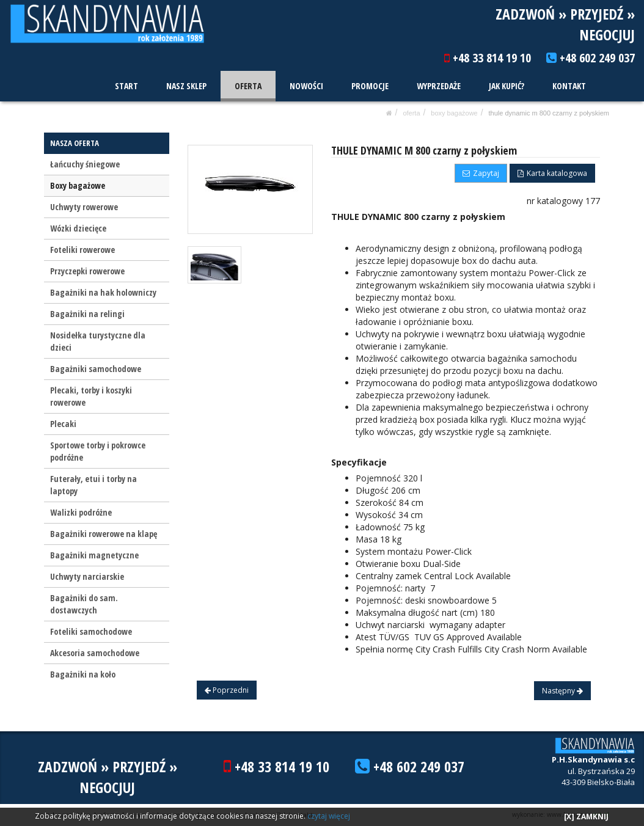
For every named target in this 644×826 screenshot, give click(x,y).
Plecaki (63, 424)
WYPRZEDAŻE (439, 86)
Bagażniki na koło (83, 674)
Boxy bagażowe (454, 113)
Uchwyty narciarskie (87, 576)
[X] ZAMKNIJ (586, 817)
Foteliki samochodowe (91, 631)
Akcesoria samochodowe (95, 653)
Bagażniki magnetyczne (94, 555)
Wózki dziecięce (78, 228)
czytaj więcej (329, 816)
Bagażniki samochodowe (96, 369)
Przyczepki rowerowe (87, 271)
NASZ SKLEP (188, 86)
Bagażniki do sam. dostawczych (84, 604)
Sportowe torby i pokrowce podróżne (98, 451)
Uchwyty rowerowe (84, 207)
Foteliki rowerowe (82, 250)
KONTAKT (569, 86)
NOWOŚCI (308, 86)
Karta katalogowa (552, 173)
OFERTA (249, 86)
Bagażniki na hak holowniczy (103, 292)
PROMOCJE (371, 86)
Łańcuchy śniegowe (85, 164)
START (128, 86)
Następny (562, 691)
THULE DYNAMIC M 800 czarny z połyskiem (549, 113)
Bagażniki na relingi (87, 314)
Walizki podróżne (81, 512)
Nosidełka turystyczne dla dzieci (98, 341)
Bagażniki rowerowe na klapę (104, 534)
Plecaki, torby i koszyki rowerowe (91, 396)
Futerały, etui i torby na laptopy (93, 485)
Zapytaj (481, 173)
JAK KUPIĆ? (507, 86)
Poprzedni (227, 690)
